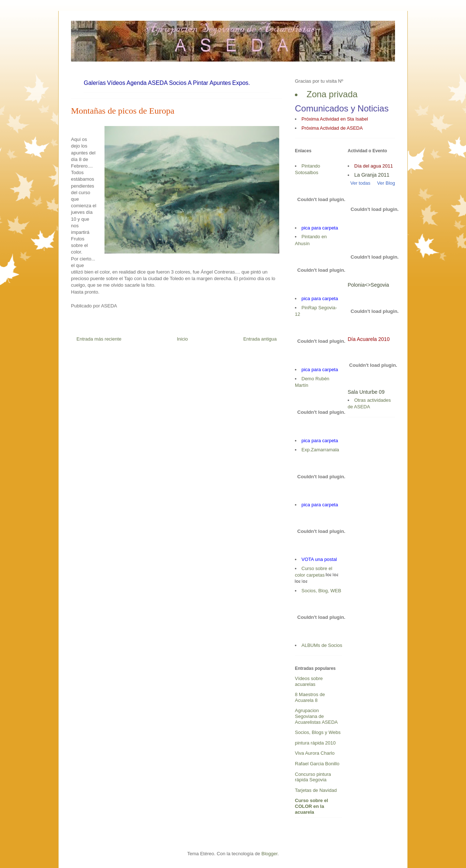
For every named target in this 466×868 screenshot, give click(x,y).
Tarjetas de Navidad (316, 790)
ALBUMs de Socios (322, 645)
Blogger (269, 854)
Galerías (95, 83)
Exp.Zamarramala (320, 450)
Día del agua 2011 (374, 166)
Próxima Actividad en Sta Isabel (335, 119)
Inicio (182, 339)
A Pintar (198, 83)
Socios (178, 83)
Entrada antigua (260, 339)
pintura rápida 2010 (315, 743)
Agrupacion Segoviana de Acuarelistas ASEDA (316, 716)
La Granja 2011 (372, 175)
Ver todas (359, 183)
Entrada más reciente (99, 339)
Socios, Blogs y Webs (318, 732)
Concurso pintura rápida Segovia (313, 777)
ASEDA (158, 83)
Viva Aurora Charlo (315, 753)
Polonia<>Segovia (368, 285)
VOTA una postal (319, 559)
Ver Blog (386, 183)
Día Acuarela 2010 (369, 339)
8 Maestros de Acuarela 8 (310, 697)
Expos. (241, 83)
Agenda (137, 83)
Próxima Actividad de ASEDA (332, 128)
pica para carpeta (320, 228)
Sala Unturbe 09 (366, 392)
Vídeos (116, 83)
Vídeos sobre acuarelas (309, 681)
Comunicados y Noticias (342, 108)
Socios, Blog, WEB (321, 591)
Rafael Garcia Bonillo (317, 764)
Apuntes (220, 83)
